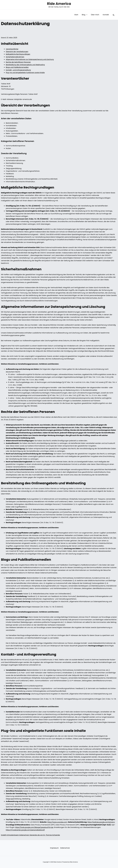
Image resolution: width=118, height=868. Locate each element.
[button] (87, 15)
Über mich (96, 15)
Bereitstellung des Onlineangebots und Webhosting (26, 65)
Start (78, 15)
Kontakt (106, 15)
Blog (86, 15)
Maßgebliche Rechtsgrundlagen (19, 54)
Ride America (59, 4)
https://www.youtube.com (58, 822)
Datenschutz (65, 848)
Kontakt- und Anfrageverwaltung (19, 70)
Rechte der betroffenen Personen (19, 62)
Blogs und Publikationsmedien (18, 67)
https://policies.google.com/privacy (20, 825)
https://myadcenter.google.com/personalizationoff (48, 830)
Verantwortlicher (12, 49)
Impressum (54, 848)
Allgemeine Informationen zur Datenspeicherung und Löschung (31, 59)
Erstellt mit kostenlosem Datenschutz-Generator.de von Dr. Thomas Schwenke (32, 835)
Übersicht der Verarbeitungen (18, 52)
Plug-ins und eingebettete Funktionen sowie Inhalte (26, 73)
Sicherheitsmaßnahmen (15, 57)
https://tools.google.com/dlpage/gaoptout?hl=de (70, 827)
